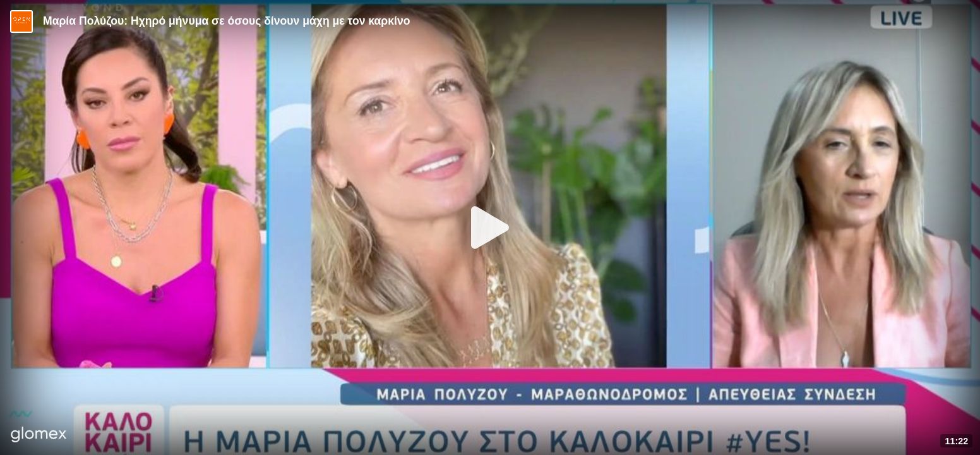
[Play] (490, 227)
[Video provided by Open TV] (21, 21)
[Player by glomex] (39, 436)
